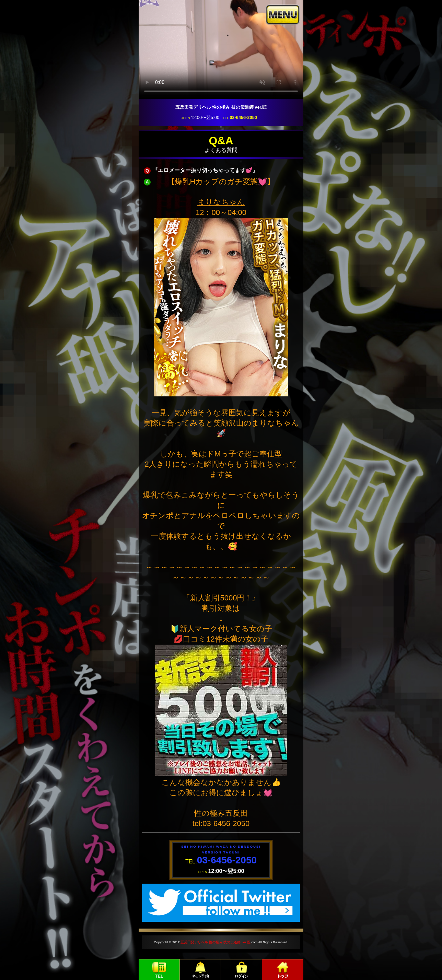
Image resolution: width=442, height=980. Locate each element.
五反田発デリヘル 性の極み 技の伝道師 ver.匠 (215, 942)
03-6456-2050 (243, 117)
